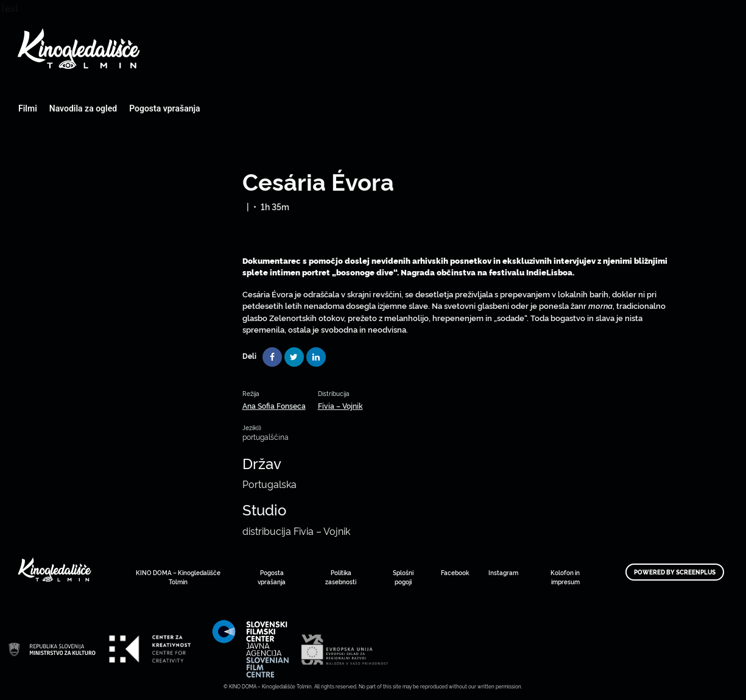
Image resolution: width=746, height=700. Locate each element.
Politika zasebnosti (341, 577)
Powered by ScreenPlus (675, 572)
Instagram (503, 572)
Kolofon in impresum (565, 577)
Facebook (455, 572)
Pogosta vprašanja (164, 108)
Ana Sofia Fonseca (274, 405)
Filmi (28, 108)
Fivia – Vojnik (340, 405)
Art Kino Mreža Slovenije (52, 649)
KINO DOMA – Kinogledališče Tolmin (178, 577)
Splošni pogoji (403, 577)
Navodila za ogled (83, 108)
